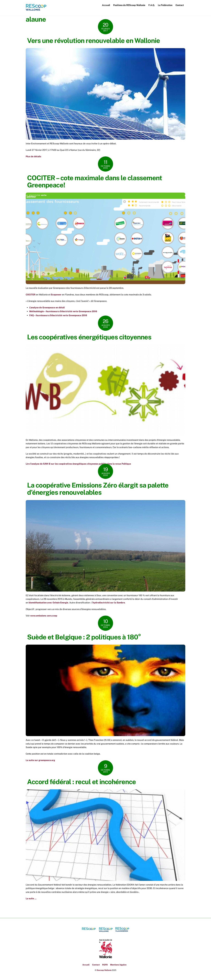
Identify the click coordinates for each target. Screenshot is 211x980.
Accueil (106, 5)
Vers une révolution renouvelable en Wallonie (94, 41)
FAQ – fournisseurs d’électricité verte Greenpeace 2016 (58, 316)
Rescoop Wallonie (104, 970)
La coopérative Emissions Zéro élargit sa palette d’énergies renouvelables (98, 489)
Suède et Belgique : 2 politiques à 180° (84, 637)
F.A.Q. (152, 5)
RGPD (105, 965)
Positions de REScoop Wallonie (129, 5)
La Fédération (165, 5)
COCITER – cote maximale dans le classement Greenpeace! (95, 182)
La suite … (31, 899)
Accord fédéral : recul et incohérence (81, 782)
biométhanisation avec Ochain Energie (48, 603)
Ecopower (56, 295)
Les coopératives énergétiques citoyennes (89, 337)
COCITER (31, 295)
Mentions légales (118, 965)
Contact (180, 5)
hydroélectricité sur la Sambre (109, 603)
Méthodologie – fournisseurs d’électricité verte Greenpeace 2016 (63, 312)
